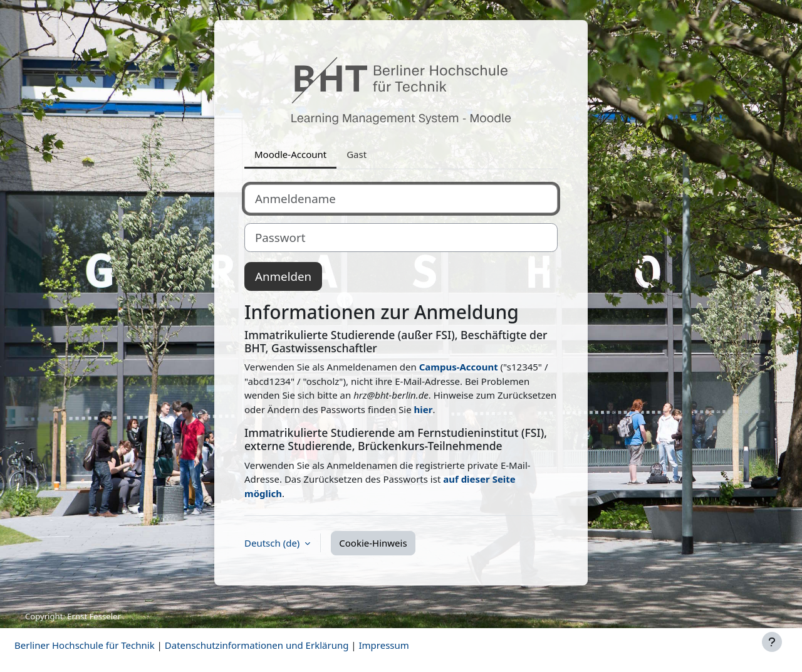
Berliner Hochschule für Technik (85, 645)
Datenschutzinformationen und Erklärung (257, 645)
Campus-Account (459, 367)
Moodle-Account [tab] (290, 154)
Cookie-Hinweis (373, 543)
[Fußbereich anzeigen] (772, 642)
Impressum (383, 645)
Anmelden (283, 276)
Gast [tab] (357, 154)
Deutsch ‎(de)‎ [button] (273, 543)
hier (424, 409)
